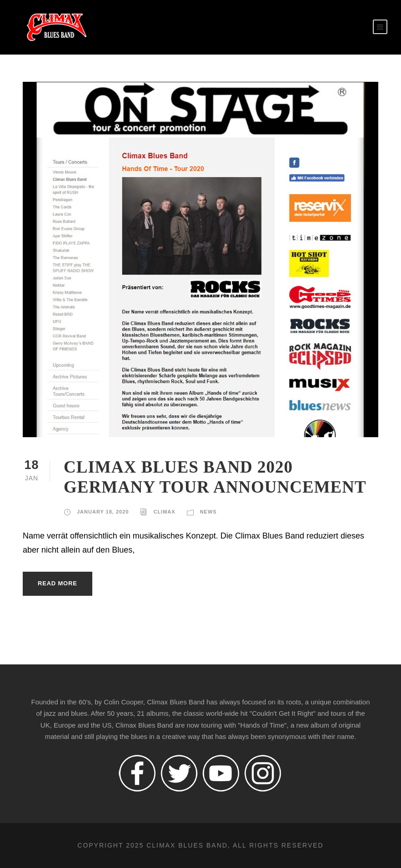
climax (164, 512)
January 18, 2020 (103, 512)
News (208, 512)
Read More (58, 583)
